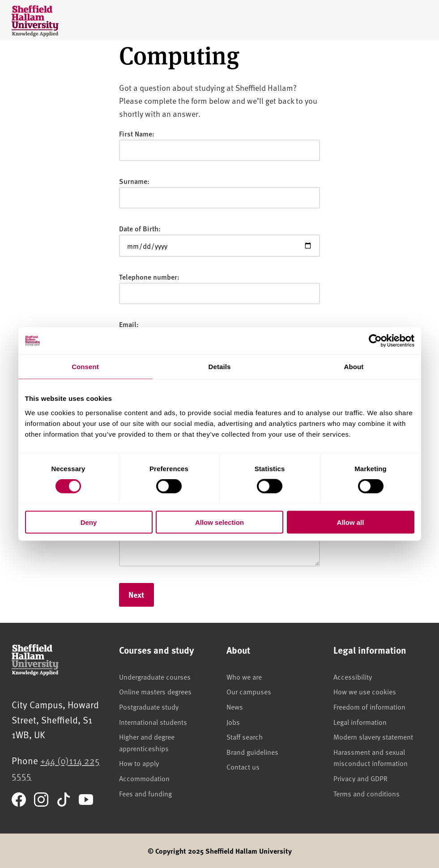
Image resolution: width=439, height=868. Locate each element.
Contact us (243, 766)
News (235, 706)
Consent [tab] (85, 367)
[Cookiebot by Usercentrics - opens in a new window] (375, 341)
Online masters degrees (155, 691)
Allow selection (219, 522)
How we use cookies (365, 691)
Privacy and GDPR (360, 778)
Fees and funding (145, 793)
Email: (129, 324)
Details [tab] (220, 367)
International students (153, 722)
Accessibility (353, 677)
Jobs (233, 722)
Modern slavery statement (373, 736)
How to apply (139, 763)
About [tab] (354, 367)
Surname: (134, 181)
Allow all (351, 522)
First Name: (137, 134)
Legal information (360, 722)
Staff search (245, 736)
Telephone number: (149, 277)
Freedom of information (369, 706)
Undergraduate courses (155, 677)
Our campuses (249, 691)
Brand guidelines (252, 752)
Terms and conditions (367, 793)
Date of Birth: (140, 228)
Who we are (244, 677)
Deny (89, 522)
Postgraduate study (149, 706)
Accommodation (144, 778)
